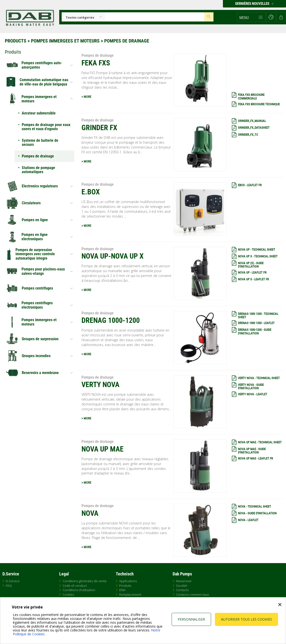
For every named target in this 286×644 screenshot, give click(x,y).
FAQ (9, 586)
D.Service (13, 581)
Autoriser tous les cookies (246, 619)
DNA (122, 590)
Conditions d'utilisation (79, 590)
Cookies (68, 594)
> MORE (86, 97)
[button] (251, 17)
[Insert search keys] (155, 17)
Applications (128, 581)
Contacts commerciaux (192, 594)
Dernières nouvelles (254, 4)
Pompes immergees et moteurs (65, 41)
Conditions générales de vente (85, 581)
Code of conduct (75, 586)
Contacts (182, 590)
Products (16, 41)
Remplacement (130, 594)
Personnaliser (191, 619)
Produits (125, 586)
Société (182, 586)
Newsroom (184, 581)
